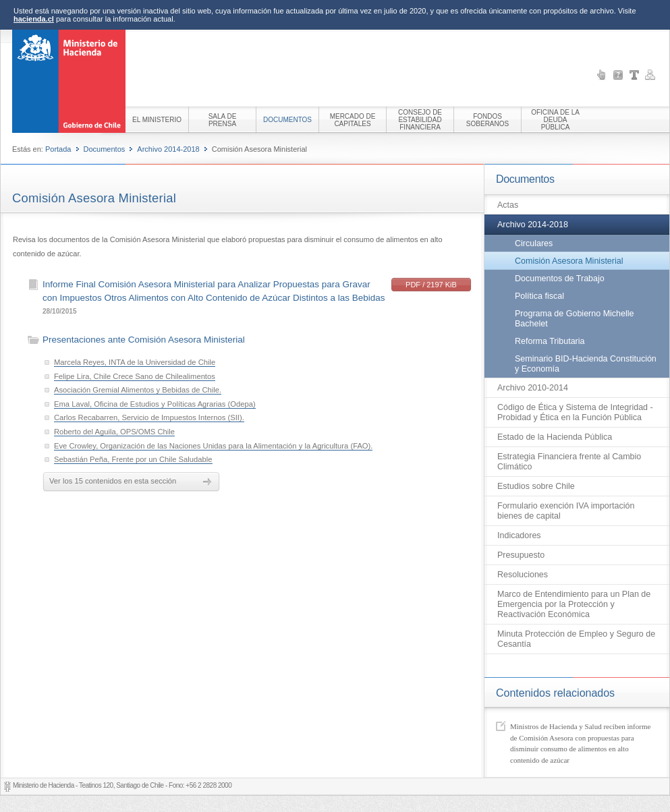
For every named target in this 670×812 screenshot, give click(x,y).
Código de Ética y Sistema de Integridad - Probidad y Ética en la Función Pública (575, 412)
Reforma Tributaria (550, 341)
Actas (508, 205)
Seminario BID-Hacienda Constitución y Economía (586, 364)
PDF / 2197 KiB (431, 285)
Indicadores (519, 535)
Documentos (105, 149)
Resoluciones (523, 575)
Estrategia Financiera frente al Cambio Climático (569, 462)
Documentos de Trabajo (560, 279)
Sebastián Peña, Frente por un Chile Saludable (133, 459)
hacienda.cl (34, 19)
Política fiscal (539, 296)
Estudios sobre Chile (536, 486)
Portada (58, 149)
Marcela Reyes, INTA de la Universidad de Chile (135, 362)
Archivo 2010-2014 (533, 388)
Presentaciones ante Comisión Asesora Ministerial (144, 340)
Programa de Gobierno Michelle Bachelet (574, 319)
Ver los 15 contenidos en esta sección (113, 481)
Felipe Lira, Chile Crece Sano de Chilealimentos (135, 376)
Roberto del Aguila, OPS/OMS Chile (114, 432)
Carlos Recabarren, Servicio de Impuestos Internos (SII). (149, 417)
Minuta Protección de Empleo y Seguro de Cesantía (576, 639)
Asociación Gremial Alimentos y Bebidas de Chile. (138, 390)
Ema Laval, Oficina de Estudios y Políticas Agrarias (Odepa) (155, 404)
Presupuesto (521, 555)
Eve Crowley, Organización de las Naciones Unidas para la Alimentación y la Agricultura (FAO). (213, 446)
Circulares (534, 243)
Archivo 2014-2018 (168, 149)
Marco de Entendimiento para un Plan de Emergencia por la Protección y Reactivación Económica (574, 604)
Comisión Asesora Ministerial (569, 261)
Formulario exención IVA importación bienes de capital (566, 511)
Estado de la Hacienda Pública (555, 437)
